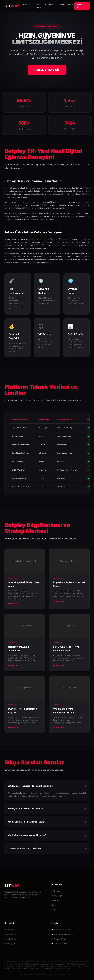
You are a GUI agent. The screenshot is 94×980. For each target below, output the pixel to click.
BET (12, 6)
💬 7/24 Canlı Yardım (59, 944)
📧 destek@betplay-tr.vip (61, 930)
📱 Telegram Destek (59, 939)
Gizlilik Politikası (10, 930)
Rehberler (50, 5)
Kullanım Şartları (10, 934)
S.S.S (53, 910)
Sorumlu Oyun (10, 944)
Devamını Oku (14, 604)
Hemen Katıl (80, 6)
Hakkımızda (25, 5)
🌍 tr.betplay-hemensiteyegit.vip (63, 934)
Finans (61, 5)
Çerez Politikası (10, 939)
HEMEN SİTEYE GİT (47, 70)
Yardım (71, 5)
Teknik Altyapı (57, 896)
